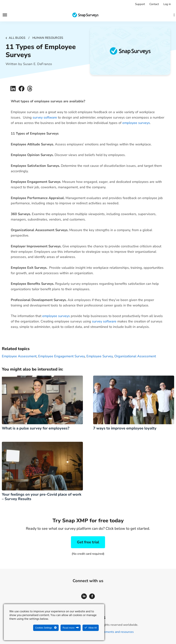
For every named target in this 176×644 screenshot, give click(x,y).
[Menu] (5, 15)
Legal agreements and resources (112, 632)
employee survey (100, 356)
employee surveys (136, 123)
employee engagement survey (61, 356)
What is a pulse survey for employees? (36, 428)
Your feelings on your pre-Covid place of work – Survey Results (42, 497)
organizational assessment (135, 356)
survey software (45, 117)
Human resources (48, 38)
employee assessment (19, 356)
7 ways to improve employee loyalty (125, 428)
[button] (13, 88)
